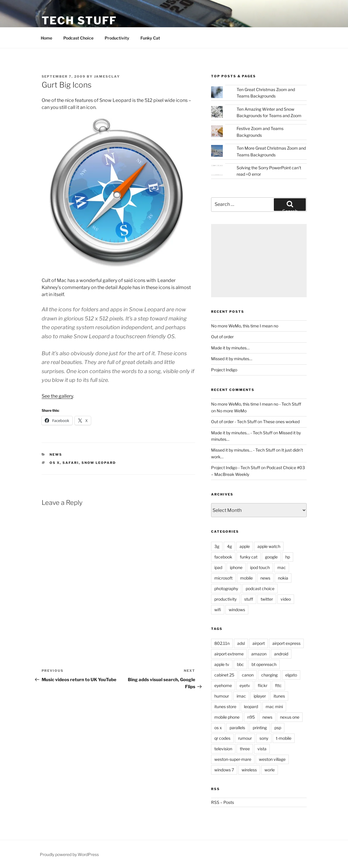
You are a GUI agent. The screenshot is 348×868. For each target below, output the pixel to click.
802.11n (222, 643)
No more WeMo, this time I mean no (245, 326)
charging (269, 675)
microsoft (223, 578)
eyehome (223, 685)
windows (237, 610)
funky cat (249, 557)
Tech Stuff (79, 20)
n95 (251, 717)
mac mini (274, 706)
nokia (283, 578)
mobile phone (227, 717)
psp (278, 728)
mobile (246, 578)
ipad (218, 567)
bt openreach (264, 664)
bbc (240, 664)
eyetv (245, 685)
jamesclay (107, 76)
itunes (279, 696)
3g (217, 546)
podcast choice (260, 588)
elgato (291, 675)
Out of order (222, 337)
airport (259, 643)
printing (260, 728)
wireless (249, 770)
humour (222, 696)
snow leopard (99, 463)
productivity (225, 599)
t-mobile (284, 738)
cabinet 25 (224, 675)
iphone (236, 567)
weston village (272, 759)
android (281, 654)
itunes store (225, 706)
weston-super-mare (233, 759)
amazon (259, 654)
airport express (286, 643)
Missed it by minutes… (232, 359)
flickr (263, 685)
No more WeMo (232, 411)
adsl (241, 643)
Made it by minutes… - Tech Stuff (242, 433)
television (223, 749)
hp (288, 557)
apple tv (222, 664)
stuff (249, 599)
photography (226, 588)
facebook (223, 557)
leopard (251, 706)
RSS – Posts (223, 802)
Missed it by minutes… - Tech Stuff (243, 450)
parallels (237, 728)
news (56, 454)
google (271, 557)
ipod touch (260, 567)
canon (248, 675)
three (245, 749)
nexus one (290, 717)
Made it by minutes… (230, 348)
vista (262, 749)
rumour (245, 738)
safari (71, 463)
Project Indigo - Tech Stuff (236, 468)
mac (282, 567)
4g (229, 546)
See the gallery (57, 396)
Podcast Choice (78, 38)
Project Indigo (224, 370)
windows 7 (224, 770)
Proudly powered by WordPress (69, 854)
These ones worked (281, 422)
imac (241, 696)
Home (46, 38)
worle (270, 770)
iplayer (260, 696)
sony (264, 738)
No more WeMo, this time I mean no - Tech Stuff (256, 404)
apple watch (269, 546)
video (286, 599)
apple (245, 546)
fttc (278, 685)
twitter (267, 599)
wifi (218, 610)
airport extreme (229, 654)
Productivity (117, 38)
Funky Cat (150, 38)
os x (55, 463)
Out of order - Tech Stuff (234, 422)
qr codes (222, 738)
